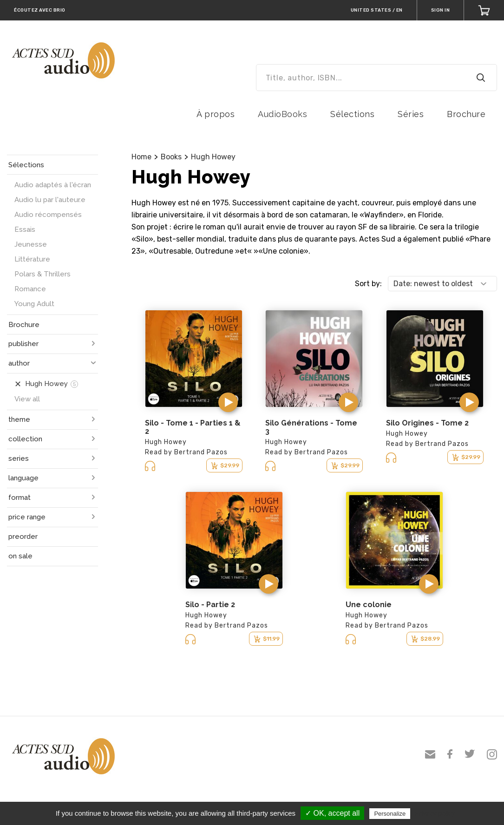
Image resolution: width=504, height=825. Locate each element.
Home (141, 157)
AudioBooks (282, 114)
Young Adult (34, 304)
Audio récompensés (48, 215)
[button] (228, 402)
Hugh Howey (213, 157)
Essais (25, 229)
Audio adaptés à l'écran (53, 185)
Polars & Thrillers (43, 274)
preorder (23, 537)
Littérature (32, 259)
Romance (30, 289)
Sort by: (368, 284)
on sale (20, 556)
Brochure (466, 114)
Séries (411, 114)
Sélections (352, 114)
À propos (216, 114)
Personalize (390, 814)
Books (171, 157)
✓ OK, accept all (332, 813)
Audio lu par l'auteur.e (50, 200)
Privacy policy (435, 813)
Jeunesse (31, 244)
